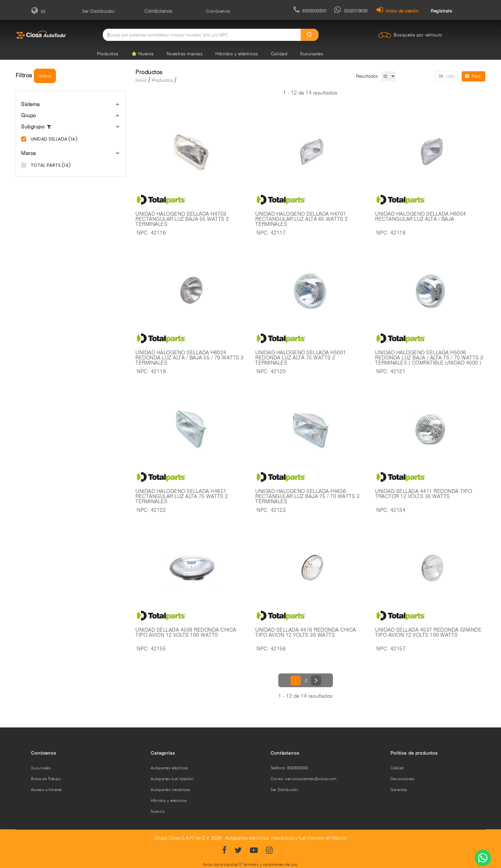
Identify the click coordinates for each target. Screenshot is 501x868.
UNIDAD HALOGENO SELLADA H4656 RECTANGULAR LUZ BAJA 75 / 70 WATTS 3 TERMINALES (307, 496)
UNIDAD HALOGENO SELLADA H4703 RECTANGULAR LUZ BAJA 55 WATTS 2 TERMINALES (182, 219)
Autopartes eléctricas (170, 768)
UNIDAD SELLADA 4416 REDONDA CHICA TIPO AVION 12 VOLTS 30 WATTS (306, 633)
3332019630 (351, 11)
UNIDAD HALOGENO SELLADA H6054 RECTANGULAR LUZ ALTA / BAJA (421, 217)
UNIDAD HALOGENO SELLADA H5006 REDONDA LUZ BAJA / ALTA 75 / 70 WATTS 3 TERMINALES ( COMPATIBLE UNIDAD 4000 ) (429, 358)
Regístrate (441, 11)
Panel (474, 76)
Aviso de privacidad (221, 864)
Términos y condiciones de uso (270, 864)
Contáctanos (158, 11)
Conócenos (218, 11)
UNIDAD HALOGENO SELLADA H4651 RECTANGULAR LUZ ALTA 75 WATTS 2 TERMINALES (182, 496)
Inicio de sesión (398, 11)
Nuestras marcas (185, 54)
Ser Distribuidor (98, 11)
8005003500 (310, 11)
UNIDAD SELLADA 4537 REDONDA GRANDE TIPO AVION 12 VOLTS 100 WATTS (428, 633)
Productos (108, 54)
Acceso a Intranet (46, 790)
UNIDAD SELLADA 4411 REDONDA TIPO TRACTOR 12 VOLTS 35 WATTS (424, 494)
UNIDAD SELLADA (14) (53, 139)
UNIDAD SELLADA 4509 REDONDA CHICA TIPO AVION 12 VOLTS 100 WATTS (186, 633)
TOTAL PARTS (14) (50, 165)
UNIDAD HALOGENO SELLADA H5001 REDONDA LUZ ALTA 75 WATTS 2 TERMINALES (301, 358)
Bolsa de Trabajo (46, 779)
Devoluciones (402, 779)
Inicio (141, 80)
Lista (447, 76)
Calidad (279, 54)
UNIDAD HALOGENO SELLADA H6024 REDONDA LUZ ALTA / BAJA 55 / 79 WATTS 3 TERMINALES (190, 358)
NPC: (143, 233)
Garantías (399, 790)
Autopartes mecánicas (170, 790)
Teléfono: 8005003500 (289, 768)
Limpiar (45, 76)
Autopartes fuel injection (172, 779)
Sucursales (312, 54)
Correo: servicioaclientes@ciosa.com (304, 779)
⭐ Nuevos (143, 54)
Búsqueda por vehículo (418, 35)
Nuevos (158, 811)
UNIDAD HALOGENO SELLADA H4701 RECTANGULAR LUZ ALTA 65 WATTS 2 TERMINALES (302, 219)
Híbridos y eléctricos (237, 54)
